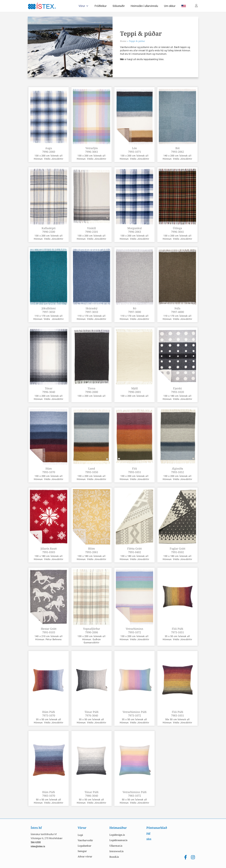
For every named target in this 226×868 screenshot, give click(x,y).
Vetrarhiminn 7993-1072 (134, 630)
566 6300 (36, 842)
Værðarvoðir (85, 840)
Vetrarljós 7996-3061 (92, 150)
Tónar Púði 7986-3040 (92, 794)
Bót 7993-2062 (178, 150)
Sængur (82, 851)
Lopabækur (84, 846)
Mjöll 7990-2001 (135, 390)
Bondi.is (114, 857)
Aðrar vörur (85, 856)
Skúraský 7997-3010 (92, 310)
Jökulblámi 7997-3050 (49, 310)
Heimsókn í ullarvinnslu (144, 6)
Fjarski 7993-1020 (178, 390)
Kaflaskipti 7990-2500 (49, 230)
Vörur (84, 6)
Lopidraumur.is (118, 840)
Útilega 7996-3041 (178, 230)
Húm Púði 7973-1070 (49, 714)
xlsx (149, 839)
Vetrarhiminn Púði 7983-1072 (135, 794)
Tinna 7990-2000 (92, 390)
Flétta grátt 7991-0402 (134, 550)
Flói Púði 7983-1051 (178, 714)
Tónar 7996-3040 (49, 390)
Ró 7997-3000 (135, 310)
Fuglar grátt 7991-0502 (178, 550)
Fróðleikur (101, 6)
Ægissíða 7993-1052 (178, 470)
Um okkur (170, 6)
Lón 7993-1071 (135, 150)
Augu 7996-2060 (49, 150)
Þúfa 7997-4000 (178, 310)
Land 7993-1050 (92, 470)
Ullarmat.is (116, 846)
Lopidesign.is (117, 835)
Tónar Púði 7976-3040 (92, 714)
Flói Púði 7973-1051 (178, 630)
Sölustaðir (119, 6)
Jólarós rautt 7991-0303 (49, 550)
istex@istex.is (38, 846)
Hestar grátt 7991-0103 (49, 630)
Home (123, 41)
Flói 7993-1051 (135, 470)
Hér (122, 59)
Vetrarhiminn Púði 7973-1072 (135, 714)
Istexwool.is (117, 851)
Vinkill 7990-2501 (92, 230)
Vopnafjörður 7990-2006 (92, 630)
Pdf (148, 833)
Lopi (80, 835)
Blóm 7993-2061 (92, 550)
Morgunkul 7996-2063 (135, 230)
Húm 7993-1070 (49, 470)
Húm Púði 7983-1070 (49, 794)
